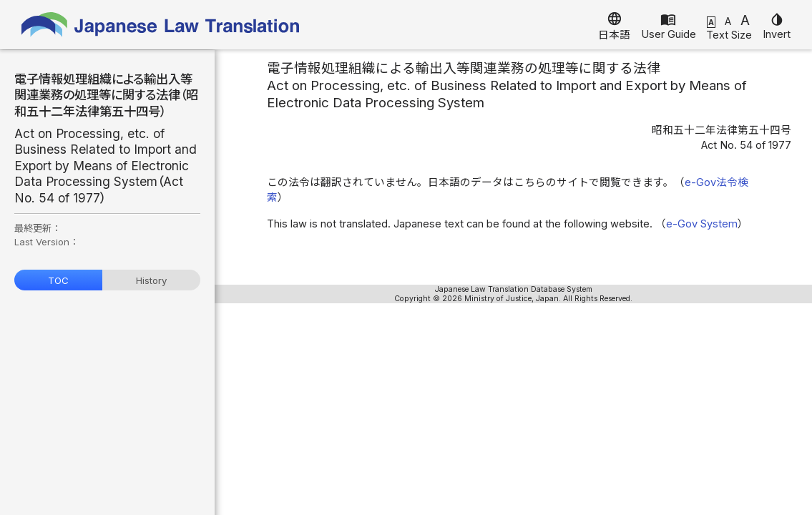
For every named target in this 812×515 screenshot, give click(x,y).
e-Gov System (702, 224)
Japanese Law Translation (161, 25)
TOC (58, 280)
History (151, 280)
